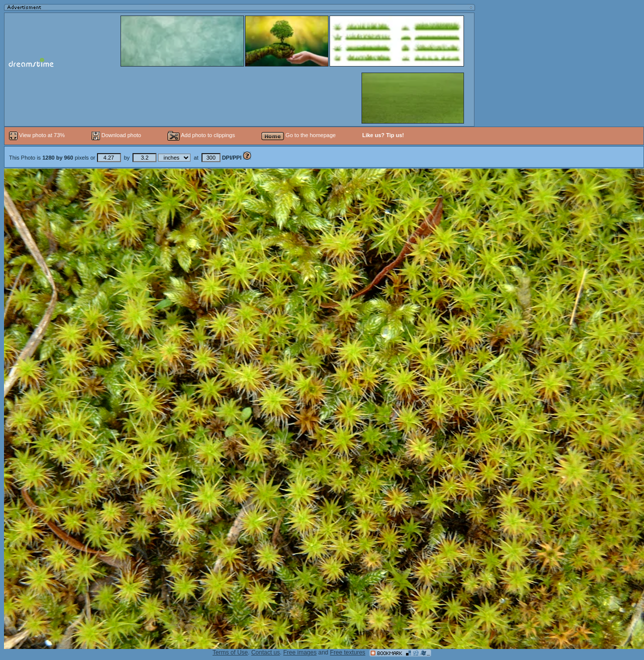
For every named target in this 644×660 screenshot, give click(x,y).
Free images (300, 652)
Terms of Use (230, 652)
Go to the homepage (298, 135)
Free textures (348, 652)
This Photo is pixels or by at (126, 158)
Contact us (265, 652)
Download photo (116, 135)
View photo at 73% (38, 135)
